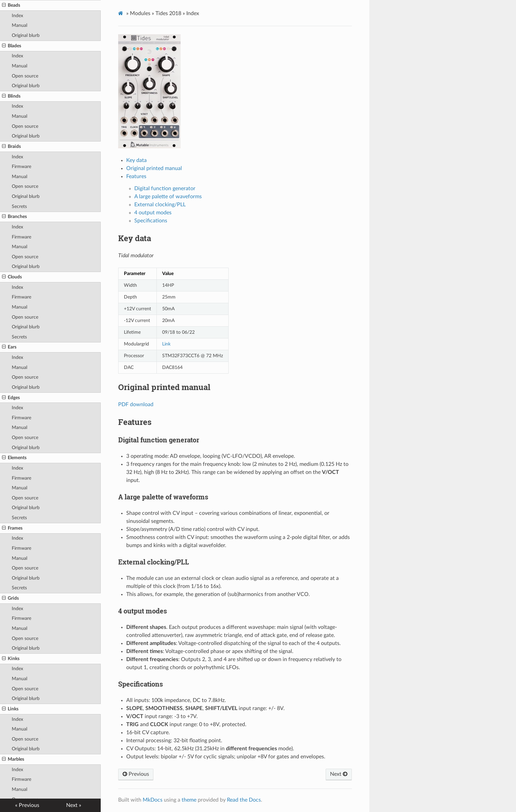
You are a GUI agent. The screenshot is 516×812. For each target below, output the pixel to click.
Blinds (11, 96)
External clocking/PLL (160, 205)
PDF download (136, 404)
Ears (9, 347)
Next (339, 774)
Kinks (11, 659)
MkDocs (153, 800)
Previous (136, 774)
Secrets (19, 206)
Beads (11, 5)
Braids (11, 147)
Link (166, 344)
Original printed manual (154, 168)
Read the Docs (244, 800)
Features (136, 176)
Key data (136, 160)
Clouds (12, 277)
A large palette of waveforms (168, 197)
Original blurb (26, 35)
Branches (14, 217)
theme (189, 800)
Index (17, 16)
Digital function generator (165, 188)
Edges (11, 398)
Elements (14, 458)
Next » (74, 805)
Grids (10, 598)
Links (10, 709)
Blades (12, 46)
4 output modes (153, 213)
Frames (12, 528)
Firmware (21, 167)
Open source (25, 76)
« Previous (27, 805)
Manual (19, 25)
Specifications (151, 221)
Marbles (13, 759)
